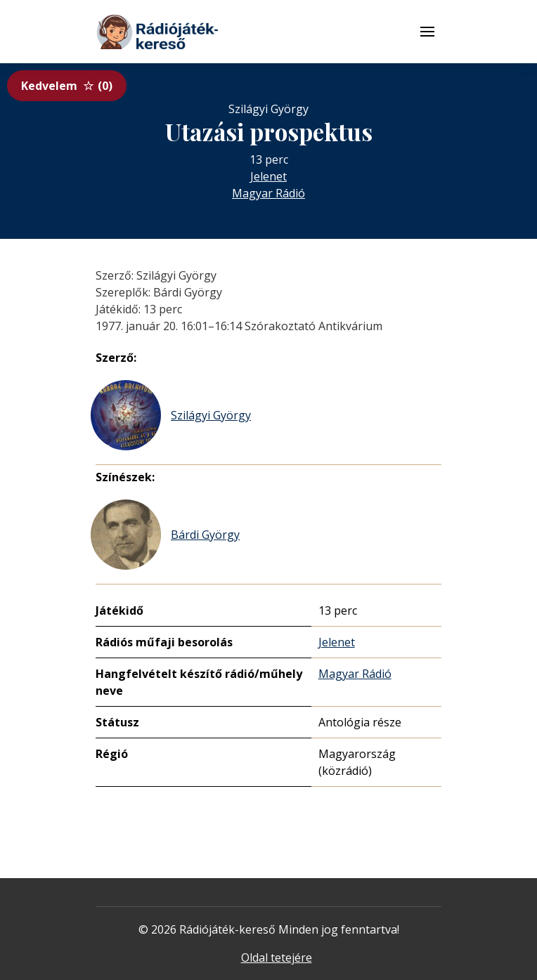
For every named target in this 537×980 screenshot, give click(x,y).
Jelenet (268, 176)
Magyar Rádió (268, 193)
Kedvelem (67, 86)
